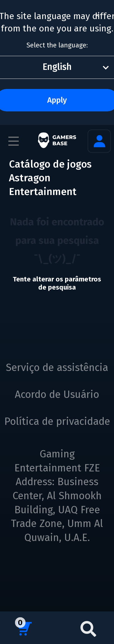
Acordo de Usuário (57, 395)
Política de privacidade (57, 421)
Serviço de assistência (57, 368)
